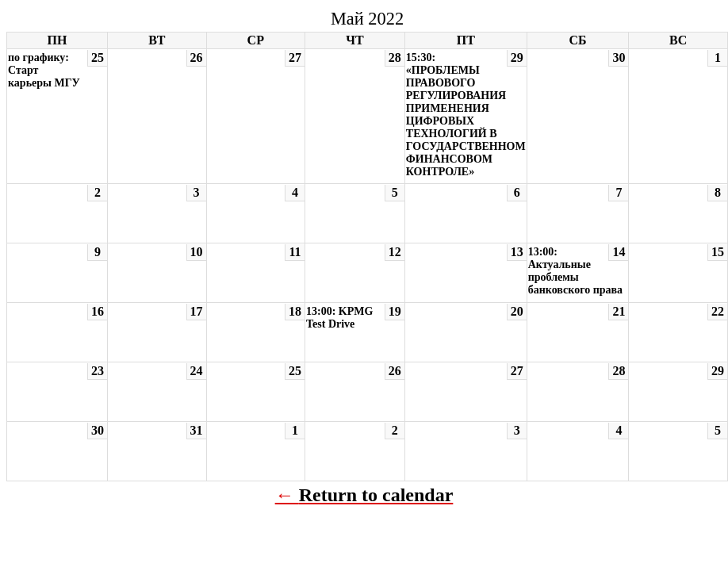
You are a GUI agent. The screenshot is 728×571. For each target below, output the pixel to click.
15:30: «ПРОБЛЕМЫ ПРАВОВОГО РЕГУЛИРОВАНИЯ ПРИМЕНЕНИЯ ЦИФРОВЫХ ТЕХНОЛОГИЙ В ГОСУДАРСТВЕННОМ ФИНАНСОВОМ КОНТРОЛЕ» (466, 115)
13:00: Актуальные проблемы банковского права (575, 271)
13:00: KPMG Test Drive (339, 318)
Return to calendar (376, 495)
